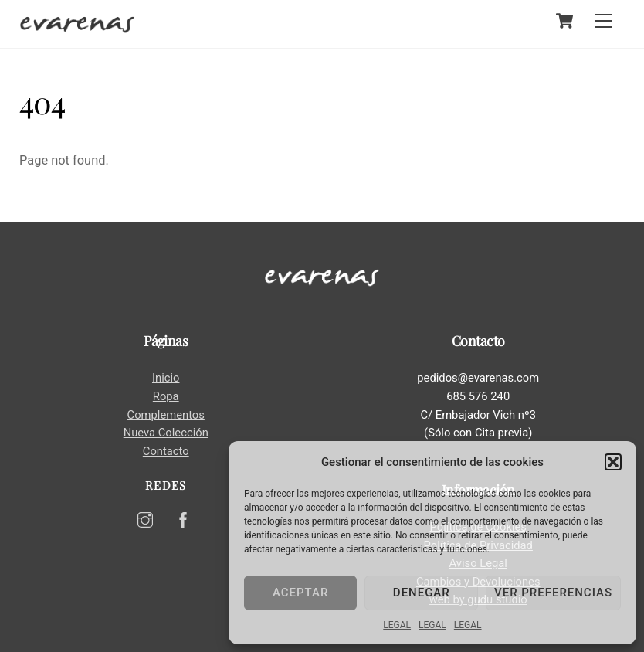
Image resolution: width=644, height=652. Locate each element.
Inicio (166, 378)
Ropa (166, 396)
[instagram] (145, 518)
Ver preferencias (553, 593)
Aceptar (300, 593)
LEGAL (397, 625)
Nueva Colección (166, 433)
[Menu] (603, 21)
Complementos (166, 415)
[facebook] (183, 518)
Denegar (422, 593)
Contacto (166, 451)
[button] (613, 462)
